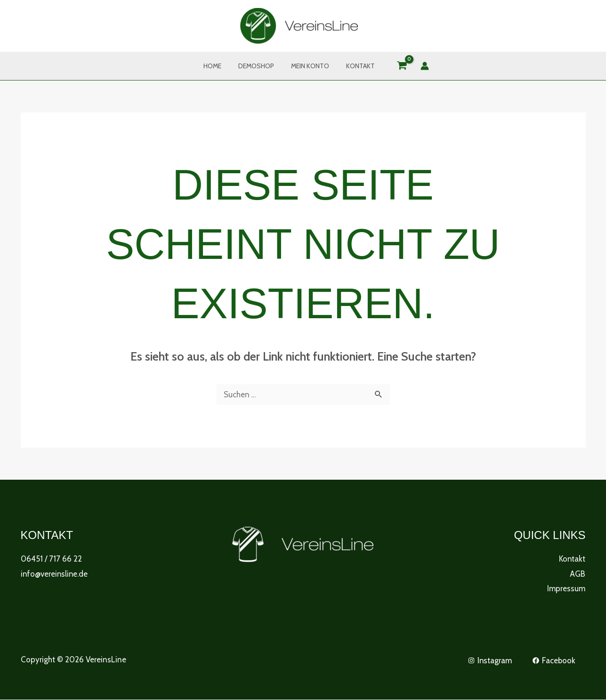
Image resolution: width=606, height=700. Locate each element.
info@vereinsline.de (55, 574)
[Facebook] (554, 661)
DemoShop (258, 66)
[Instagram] (489, 661)
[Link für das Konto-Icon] (417, 66)
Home (218, 66)
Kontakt (355, 66)
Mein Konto (308, 66)
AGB (578, 574)
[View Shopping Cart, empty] (394, 66)
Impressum (566, 588)
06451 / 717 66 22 (51, 559)
